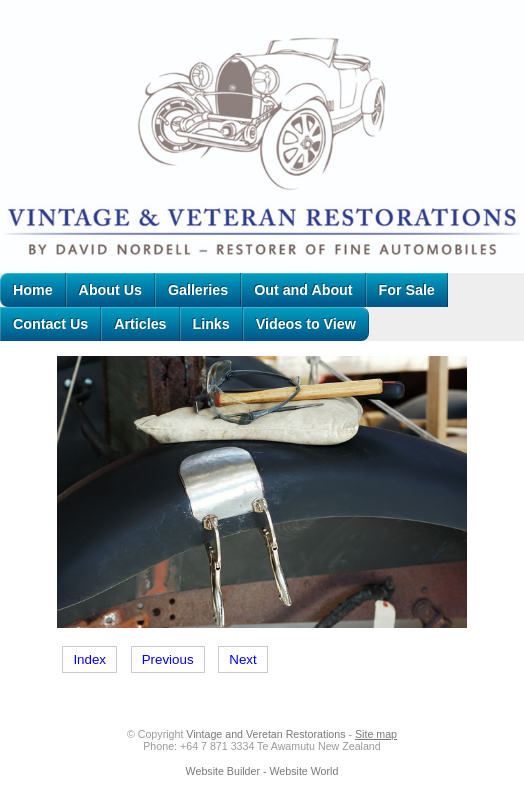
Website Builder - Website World (262, 771)
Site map (376, 734)
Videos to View (306, 324)
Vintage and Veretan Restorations (265, 734)
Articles (140, 324)
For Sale (407, 290)
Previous (168, 659)
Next (242, 659)
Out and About (303, 290)
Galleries (198, 290)
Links (211, 324)
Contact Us (50, 324)
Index (89, 659)
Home (33, 290)
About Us (110, 290)
